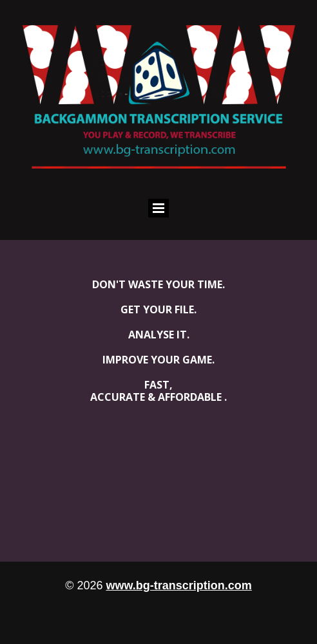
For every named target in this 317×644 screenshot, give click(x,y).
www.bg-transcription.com (178, 585)
